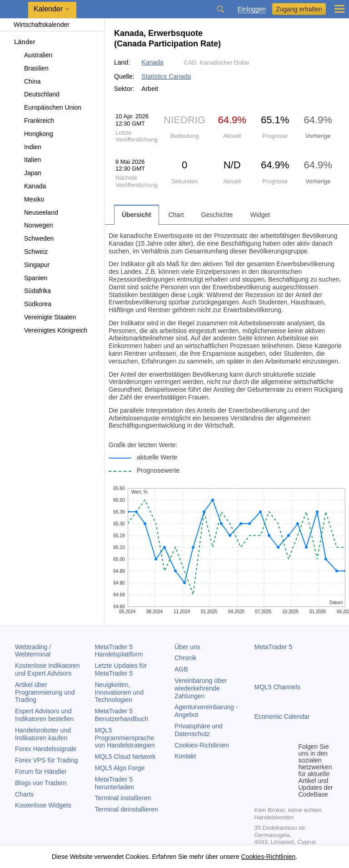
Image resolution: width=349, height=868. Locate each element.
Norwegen (33, 225)
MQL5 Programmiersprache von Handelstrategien (125, 738)
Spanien (30, 278)
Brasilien (31, 68)
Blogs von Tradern (41, 783)
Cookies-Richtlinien (202, 745)
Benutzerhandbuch (122, 715)
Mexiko (29, 199)
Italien (27, 160)
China (27, 81)
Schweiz (31, 252)
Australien (33, 55)
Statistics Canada (166, 76)
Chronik (185, 658)
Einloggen (252, 9)
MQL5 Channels (277, 687)
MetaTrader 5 (274, 647)
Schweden (34, 238)
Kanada (30, 186)
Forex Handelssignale (46, 749)
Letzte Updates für (121, 669)
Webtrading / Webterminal (33, 651)
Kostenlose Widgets (43, 805)
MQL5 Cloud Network (125, 757)
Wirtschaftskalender (37, 25)
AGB (181, 669)
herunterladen (115, 783)
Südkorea (32, 304)
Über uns (187, 647)
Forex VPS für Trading (47, 760)
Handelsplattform (119, 651)
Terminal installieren (123, 798)
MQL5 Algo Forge (120, 768)
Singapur (32, 265)
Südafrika (32, 291)
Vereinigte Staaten (45, 317)
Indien (27, 147)
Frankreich (34, 121)
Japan (27, 173)
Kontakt (185, 756)
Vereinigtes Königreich (50, 330)
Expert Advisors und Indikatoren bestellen (44, 715)
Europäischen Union (47, 107)
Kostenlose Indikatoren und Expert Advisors (47, 669)
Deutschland (37, 94)
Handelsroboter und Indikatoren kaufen (43, 734)
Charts (24, 794)
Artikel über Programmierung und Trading (45, 692)
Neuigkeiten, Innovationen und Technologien (119, 692)
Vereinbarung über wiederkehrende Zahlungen (201, 688)
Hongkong (33, 134)
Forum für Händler (41, 772)
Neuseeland (36, 212)
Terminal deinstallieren (127, 809)
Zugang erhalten (299, 9)
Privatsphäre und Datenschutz (199, 730)
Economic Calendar (282, 717)
